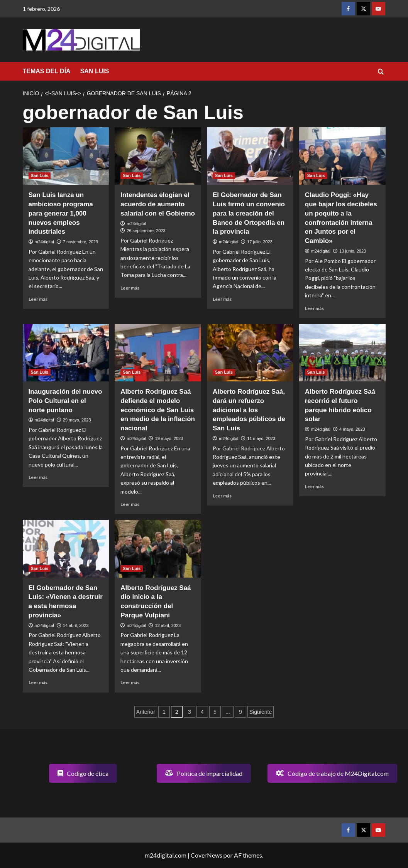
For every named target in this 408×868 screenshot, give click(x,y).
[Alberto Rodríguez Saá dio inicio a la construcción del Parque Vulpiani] (158, 549)
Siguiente (261, 712)
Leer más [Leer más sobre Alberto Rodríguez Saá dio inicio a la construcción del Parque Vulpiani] (130, 682)
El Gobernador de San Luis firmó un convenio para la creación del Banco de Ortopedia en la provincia (249, 213)
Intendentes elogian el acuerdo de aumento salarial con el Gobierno (158, 204)
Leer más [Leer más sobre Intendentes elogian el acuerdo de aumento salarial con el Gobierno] (130, 288)
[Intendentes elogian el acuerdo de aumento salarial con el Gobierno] (158, 156)
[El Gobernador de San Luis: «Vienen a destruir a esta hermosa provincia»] (66, 549)
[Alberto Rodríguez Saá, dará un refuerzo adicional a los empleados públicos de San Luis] (250, 353)
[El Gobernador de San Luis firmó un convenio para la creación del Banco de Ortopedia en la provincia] (250, 156)
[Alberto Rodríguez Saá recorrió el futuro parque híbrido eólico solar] (342, 353)
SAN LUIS (95, 71)
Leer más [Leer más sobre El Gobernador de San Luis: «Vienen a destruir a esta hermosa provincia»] (38, 682)
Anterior (146, 712)
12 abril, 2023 (168, 625)
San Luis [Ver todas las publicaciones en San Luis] (40, 175)
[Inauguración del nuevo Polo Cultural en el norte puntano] (66, 353)
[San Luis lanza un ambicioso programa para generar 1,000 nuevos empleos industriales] (66, 156)
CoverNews (207, 855)
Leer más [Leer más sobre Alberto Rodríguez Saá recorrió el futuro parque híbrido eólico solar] (314, 486)
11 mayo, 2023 (261, 438)
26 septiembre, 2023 (146, 231)
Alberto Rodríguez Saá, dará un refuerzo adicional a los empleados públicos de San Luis (249, 410)
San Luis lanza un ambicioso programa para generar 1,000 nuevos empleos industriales (61, 213)
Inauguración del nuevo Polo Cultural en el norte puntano (65, 401)
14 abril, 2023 (76, 625)
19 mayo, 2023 (169, 438)
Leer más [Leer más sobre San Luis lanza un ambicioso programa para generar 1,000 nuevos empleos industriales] (38, 299)
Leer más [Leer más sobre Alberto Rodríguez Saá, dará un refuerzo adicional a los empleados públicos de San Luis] (222, 496)
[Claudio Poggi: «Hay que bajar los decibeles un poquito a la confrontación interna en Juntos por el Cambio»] (342, 156)
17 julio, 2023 (260, 242)
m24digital (44, 242)
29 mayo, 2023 (77, 420)
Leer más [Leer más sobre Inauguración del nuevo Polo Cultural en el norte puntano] (38, 477)
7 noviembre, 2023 (80, 242)
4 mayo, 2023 (352, 429)
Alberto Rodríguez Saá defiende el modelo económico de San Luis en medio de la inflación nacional (158, 410)
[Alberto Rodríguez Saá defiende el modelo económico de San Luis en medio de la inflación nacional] (158, 353)
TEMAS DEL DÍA (47, 71)
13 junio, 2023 (353, 251)
